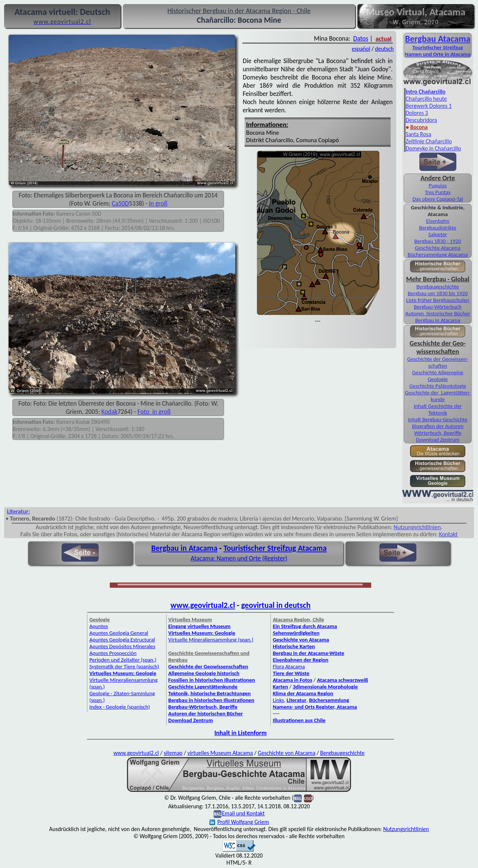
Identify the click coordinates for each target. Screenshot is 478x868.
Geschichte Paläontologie (438, 386)
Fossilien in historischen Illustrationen (212, 680)
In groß (158, 203)
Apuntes (99, 626)
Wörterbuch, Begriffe (438, 433)
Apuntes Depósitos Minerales (122, 646)
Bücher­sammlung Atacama (438, 255)
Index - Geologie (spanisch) (119, 707)
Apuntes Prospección (113, 653)
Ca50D (120, 203)
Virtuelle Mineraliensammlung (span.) (211, 640)
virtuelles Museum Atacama (220, 753)
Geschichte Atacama (438, 248)
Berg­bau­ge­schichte (438, 287)
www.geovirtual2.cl (203, 605)
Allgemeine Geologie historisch (204, 673)
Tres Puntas (438, 192)
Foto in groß (154, 412)
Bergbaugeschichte (342, 753)
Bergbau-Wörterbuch (438, 307)
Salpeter (438, 234)
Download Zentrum (438, 440)
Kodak (110, 412)
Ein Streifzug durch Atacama (305, 626)
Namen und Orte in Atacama (437, 54)
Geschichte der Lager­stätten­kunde (438, 396)
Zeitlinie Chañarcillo (429, 141)
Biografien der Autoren (438, 426)
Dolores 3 (417, 113)
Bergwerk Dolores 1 (429, 106)
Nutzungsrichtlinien (417, 527)
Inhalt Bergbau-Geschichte (437, 419)
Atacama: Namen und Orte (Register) (239, 558)
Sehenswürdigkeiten (296, 633)
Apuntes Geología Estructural (122, 640)
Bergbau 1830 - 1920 (437, 241)
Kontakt (448, 534)
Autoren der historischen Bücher (206, 714)
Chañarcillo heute (426, 99)
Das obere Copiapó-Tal (437, 199)
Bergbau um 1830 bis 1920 (438, 293)
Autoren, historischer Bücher (438, 313)
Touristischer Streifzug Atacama (275, 548)
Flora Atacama (289, 666)
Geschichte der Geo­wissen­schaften (437, 362)
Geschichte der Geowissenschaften (208, 666)
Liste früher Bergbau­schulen (438, 300)
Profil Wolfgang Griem (239, 822)
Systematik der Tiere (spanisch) (124, 666)
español (361, 49)
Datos (361, 38)
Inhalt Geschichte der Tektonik (438, 409)
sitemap (173, 753)
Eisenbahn (438, 221)
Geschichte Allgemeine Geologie (437, 376)
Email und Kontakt (243, 813)
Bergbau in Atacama (438, 320)
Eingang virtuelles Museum (200, 626)
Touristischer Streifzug (438, 47)
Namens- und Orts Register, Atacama (315, 707)
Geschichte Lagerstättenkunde (203, 687)
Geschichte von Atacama (301, 640)
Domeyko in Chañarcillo (433, 148)
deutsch (384, 49)
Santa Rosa (418, 134)
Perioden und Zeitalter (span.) (123, 660)
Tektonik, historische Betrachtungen (210, 693)
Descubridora (421, 120)
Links (278, 700)
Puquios (438, 185)
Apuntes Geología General (119, 633)
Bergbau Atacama (438, 39)
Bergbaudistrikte (438, 228)
